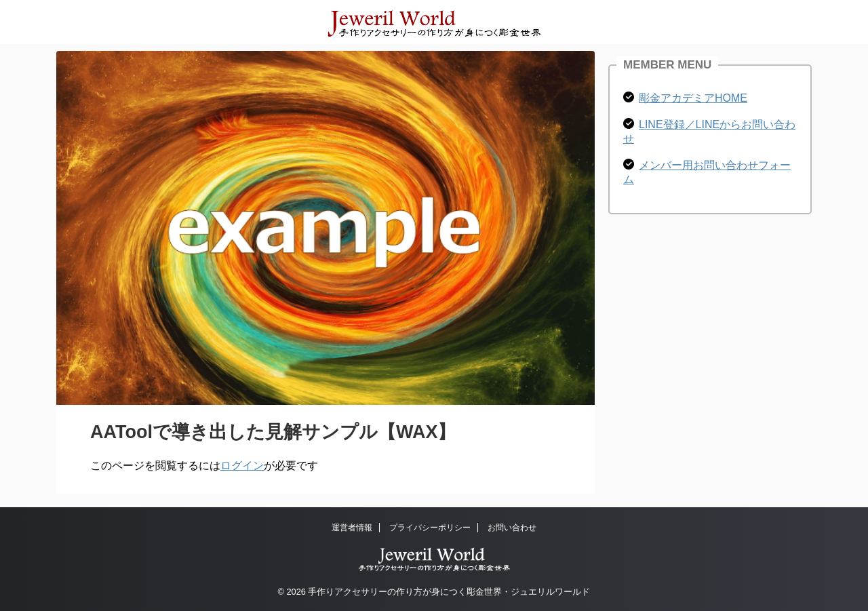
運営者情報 (352, 528)
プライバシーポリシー (430, 528)
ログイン (242, 466)
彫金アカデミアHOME (693, 98)
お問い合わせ (512, 528)
